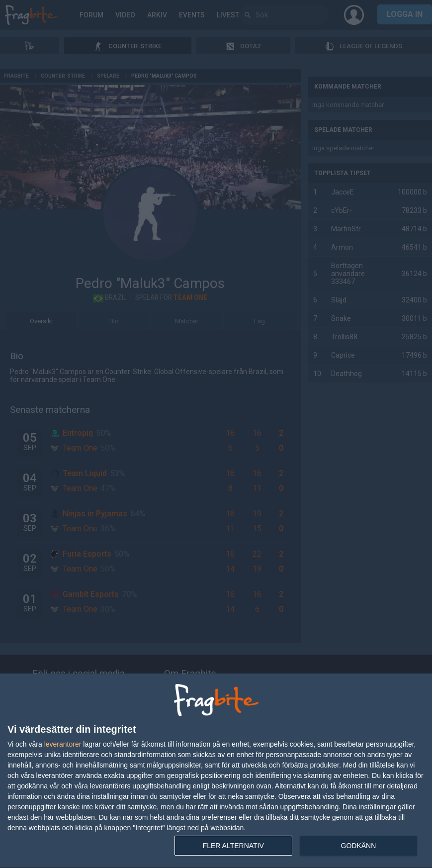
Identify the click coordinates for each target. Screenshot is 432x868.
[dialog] (216, 771)
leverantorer (63, 744)
